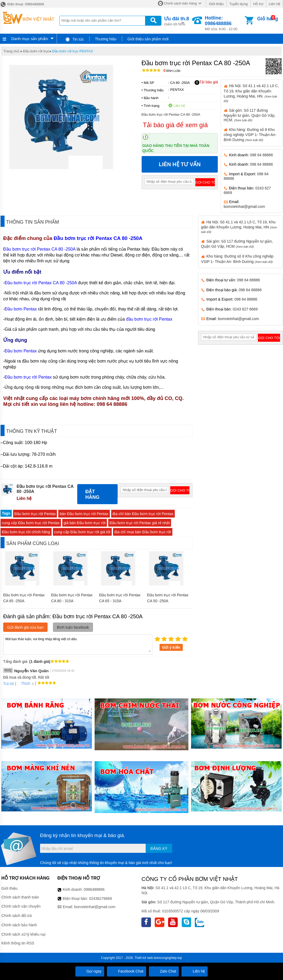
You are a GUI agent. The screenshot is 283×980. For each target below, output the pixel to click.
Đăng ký (159, 849)
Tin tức (74, 39)
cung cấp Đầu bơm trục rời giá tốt (82, 532)
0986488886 (94, 889)
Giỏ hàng (268, 19)
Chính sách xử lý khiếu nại (23, 934)
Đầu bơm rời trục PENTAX (73, 51)
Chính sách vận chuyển (21, 906)
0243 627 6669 (245, 309)
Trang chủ (11, 51)
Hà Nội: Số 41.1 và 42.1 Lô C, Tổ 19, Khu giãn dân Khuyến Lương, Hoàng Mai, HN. (251, 93)
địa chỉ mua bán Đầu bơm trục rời (143, 532)
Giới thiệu (216, 4)
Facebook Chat (127, 971)
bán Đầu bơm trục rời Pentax (84, 514)
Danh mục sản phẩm (30, 39)
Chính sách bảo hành (19, 925)
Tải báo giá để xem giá (175, 125)
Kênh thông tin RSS (18, 943)
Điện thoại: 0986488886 (22, 4)
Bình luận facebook (73, 627)
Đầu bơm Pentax (21, 309)
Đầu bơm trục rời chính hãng (26, 532)
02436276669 (100, 899)
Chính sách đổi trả (17, 916)
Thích (24, 683)
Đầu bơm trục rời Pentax (28, 377)
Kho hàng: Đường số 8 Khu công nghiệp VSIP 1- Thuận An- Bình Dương (250, 135)
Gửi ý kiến (171, 647)
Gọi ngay (90, 971)
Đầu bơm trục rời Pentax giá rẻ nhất (140, 523)
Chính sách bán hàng (180, 3)
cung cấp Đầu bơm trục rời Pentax (31, 523)
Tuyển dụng (239, 4)
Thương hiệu (106, 39)
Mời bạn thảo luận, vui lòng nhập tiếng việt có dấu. (78, 644)
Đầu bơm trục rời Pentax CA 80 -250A (98, 238)
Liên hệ (274, 4)
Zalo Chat (164, 971)
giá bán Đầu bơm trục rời (85, 523)
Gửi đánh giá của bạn (25, 627)
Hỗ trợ (258, 4)
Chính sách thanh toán (20, 897)
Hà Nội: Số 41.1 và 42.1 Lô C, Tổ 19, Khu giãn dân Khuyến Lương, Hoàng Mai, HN (239, 227)
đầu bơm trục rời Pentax (150, 319)
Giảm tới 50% (177, 21)
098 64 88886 (262, 155)
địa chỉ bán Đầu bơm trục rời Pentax (143, 514)
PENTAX (177, 90)
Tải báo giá (206, 82)
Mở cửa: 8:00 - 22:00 (224, 23)
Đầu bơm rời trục (36, 51)
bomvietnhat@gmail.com (244, 207)
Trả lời (9, 684)
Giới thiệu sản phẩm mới (148, 39)
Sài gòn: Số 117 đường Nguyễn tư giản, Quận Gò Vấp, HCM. (250, 115)
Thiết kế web (144, 958)
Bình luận (172, 71)
